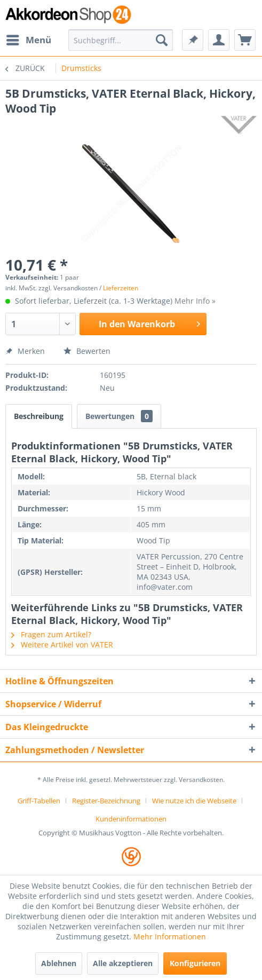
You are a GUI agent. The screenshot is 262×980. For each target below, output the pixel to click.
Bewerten (87, 351)
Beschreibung (39, 416)
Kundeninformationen (131, 819)
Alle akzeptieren (123, 963)
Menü (29, 39)
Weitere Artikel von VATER (62, 645)
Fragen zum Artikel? (51, 634)
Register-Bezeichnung (106, 801)
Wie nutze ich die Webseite (194, 801)
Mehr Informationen (170, 936)
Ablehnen (59, 963)
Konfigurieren (195, 963)
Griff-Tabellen (39, 801)
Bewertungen (119, 416)
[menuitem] (28, 40)
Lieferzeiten (121, 288)
